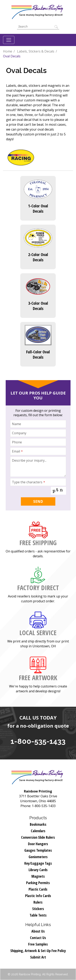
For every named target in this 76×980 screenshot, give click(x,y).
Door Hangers (38, 844)
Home (8, 51)
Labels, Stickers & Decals (36, 51)
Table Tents (38, 915)
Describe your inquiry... (29, 460)
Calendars (38, 831)
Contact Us (38, 938)
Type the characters (28, 482)
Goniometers (38, 857)
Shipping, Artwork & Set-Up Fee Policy (38, 951)
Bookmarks (38, 824)
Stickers (38, 909)
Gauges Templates (38, 850)
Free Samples (38, 944)
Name (17, 424)
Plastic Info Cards (38, 896)
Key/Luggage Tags (38, 863)
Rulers (38, 902)
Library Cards (38, 870)
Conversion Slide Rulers (38, 837)
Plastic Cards (38, 889)
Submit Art (38, 957)
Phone (17, 442)
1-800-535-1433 (38, 741)
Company (19, 433)
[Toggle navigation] (9, 40)
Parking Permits (38, 883)
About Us (38, 931)
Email (17, 451)
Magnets (38, 876)
